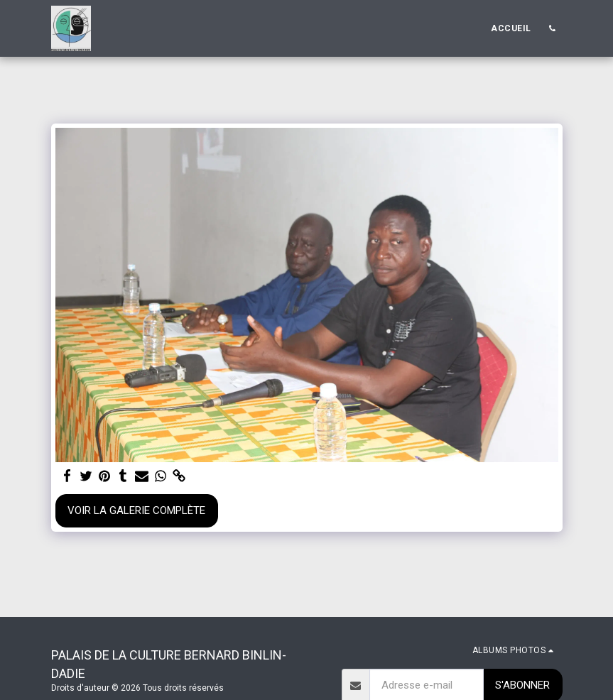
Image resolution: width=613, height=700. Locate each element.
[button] (553, 28)
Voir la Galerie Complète (136, 510)
